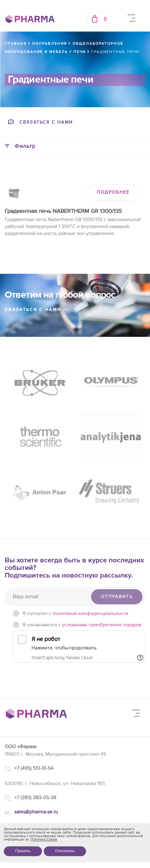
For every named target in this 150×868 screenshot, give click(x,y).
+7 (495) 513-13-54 (34, 768)
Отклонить (65, 851)
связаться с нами (36, 310)
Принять (23, 851)
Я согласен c (75, 613)
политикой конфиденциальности (90, 613)
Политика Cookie (44, 839)
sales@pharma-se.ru (36, 812)
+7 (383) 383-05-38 (35, 798)
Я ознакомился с (82, 625)
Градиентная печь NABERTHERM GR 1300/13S (63, 211)
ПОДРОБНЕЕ (113, 192)
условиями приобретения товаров (102, 625)
